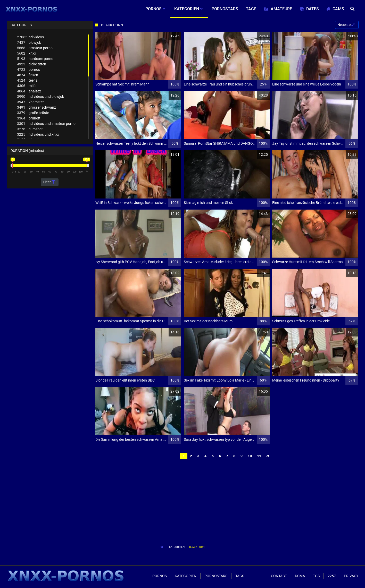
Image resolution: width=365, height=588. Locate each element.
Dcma (300, 576)
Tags (240, 576)
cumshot (30, 129)
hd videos (30, 37)
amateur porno (35, 48)
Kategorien (177, 547)
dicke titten (32, 64)
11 (259, 456)
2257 (332, 576)
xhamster (30, 102)
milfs (27, 86)
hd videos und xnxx (38, 135)
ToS (316, 576)
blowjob (29, 43)
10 (250, 456)
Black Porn (197, 547)
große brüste (33, 113)
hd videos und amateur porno (46, 124)
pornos (28, 70)
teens (27, 80)
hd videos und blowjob (41, 97)
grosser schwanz (36, 107)
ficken (28, 75)
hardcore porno (35, 59)
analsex (29, 91)
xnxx (27, 53)
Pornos (160, 576)
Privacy (351, 576)
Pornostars (216, 576)
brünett (29, 118)
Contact (279, 576)
